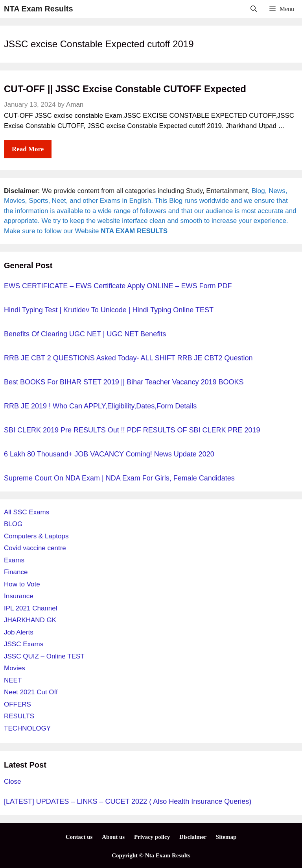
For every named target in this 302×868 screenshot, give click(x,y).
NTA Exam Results (39, 9)
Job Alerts (19, 632)
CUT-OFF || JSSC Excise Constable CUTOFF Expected (125, 89)
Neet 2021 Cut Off (31, 692)
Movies (15, 668)
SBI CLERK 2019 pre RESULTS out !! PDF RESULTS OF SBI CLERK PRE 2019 (132, 430)
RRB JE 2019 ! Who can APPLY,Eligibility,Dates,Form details (100, 406)
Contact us (79, 837)
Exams (14, 560)
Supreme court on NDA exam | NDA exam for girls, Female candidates (119, 478)
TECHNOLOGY (27, 728)
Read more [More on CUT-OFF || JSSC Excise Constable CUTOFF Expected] (28, 149)
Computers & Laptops (36, 536)
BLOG (13, 524)
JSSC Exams (24, 644)
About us (113, 837)
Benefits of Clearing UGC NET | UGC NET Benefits (85, 334)
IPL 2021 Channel (30, 608)
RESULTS (19, 716)
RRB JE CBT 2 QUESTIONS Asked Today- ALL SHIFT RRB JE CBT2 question (128, 358)
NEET (13, 680)
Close (12, 782)
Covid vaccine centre (35, 548)
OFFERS (17, 704)
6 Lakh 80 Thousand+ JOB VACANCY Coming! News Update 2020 (109, 454)
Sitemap (226, 837)
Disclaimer (193, 837)
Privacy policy (152, 837)
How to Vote (22, 584)
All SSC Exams (27, 512)
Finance (16, 572)
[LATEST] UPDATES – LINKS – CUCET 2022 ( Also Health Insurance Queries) (128, 801)
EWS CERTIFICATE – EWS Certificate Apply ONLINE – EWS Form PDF (118, 286)
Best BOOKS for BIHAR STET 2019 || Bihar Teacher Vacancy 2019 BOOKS (124, 382)
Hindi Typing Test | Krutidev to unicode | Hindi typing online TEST (109, 310)
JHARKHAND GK (30, 620)
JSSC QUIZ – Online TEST (44, 656)
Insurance (19, 596)
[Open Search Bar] (254, 9)
